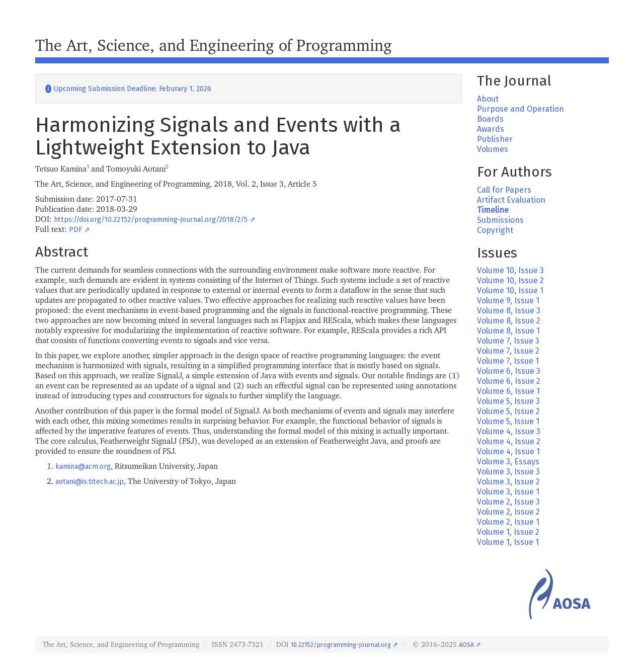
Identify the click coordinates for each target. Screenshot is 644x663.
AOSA (466, 645)
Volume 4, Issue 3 (509, 431)
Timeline (493, 210)
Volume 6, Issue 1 (508, 391)
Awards (491, 129)
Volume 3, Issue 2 (508, 482)
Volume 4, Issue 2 (509, 441)
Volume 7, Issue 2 (508, 351)
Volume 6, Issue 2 (509, 381)
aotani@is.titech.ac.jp (90, 482)
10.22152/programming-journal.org (341, 645)
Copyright (495, 230)
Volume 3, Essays (508, 462)
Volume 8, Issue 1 (508, 331)
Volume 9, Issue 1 (508, 301)
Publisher (495, 139)
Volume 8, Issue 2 (509, 321)
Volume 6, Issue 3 (509, 371)
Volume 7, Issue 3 (508, 341)
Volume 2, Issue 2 (508, 512)
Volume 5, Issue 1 (508, 421)
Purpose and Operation (520, 109)
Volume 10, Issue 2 (510, 280)
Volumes (493, 149)
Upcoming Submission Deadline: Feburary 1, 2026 (128, 89)
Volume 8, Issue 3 (509, 311)
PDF (75, 230)
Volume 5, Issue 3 (508, 401)
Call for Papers (504, 190)
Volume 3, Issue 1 (508, 492)
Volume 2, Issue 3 (508, 502)
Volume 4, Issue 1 (508, 451)
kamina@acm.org (83, 467)
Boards (490, 119)
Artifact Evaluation (511, 200)
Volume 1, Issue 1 (508, 542)
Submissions (500, 220)
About (488, 99)
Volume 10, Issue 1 (510, 291)
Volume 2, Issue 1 (508, 522)
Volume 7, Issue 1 (508, 361)
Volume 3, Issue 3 (508, 472)
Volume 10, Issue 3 (510, 270)
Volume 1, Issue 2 (508, 532)
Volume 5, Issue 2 (508, 411)
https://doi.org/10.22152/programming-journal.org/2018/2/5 (151, 220)
